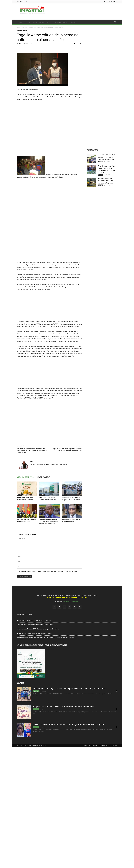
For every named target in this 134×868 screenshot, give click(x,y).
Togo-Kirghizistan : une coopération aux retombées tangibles (34, 633)
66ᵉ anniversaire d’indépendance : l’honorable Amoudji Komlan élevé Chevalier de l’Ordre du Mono (49, 521)
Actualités (25, 28)
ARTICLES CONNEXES (25, 477)
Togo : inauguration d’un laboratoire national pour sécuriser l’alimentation (106, 157)
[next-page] (21, 527)
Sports (65, 22)
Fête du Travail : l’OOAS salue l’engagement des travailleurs (34, 620)
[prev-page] (18, 527)
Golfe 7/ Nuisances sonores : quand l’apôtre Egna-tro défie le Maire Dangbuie (68, 724)
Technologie (57, 22)
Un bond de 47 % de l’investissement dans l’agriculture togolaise (105, 181)
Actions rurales (86, 745)
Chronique (94, 745)
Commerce (102, 745)
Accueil (20, 22)
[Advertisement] (50, 142)
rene (20, 43)
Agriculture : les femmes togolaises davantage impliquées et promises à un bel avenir (68, 450)
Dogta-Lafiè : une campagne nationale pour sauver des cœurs (35, 625)
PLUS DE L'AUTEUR (43, 477)
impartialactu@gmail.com (72, 601)
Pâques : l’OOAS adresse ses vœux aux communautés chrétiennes (64, 706)
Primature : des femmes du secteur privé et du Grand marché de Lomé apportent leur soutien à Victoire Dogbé (32, 451)
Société (49, 22)
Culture (35, 22)
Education (115, 745)
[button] (115, 22)
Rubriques (73, 22)
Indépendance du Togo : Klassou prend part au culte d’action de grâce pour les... (70, 689)
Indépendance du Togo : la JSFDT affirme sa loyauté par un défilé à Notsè (71, 499)
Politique (42, 22)
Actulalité (27, 22)
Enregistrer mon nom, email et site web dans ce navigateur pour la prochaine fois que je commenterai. (48, 572)
